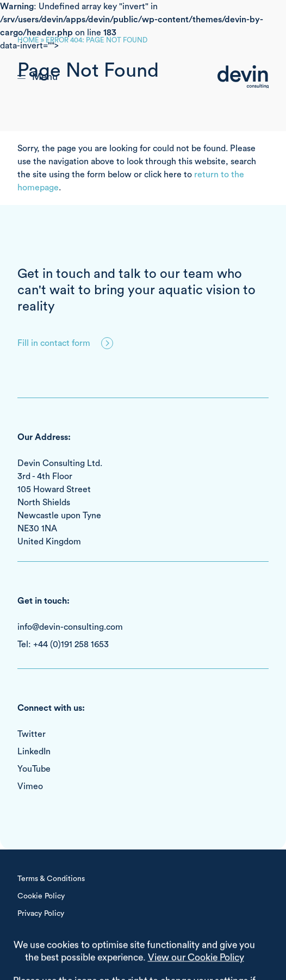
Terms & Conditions (51, 879)
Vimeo (30, 786)
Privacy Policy (41, 914)
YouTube (34, 769)
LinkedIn (34, 752)
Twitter (32, 734)
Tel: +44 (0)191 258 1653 (63, 644)
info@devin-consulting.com (70, 627)
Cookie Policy (41, 896)
